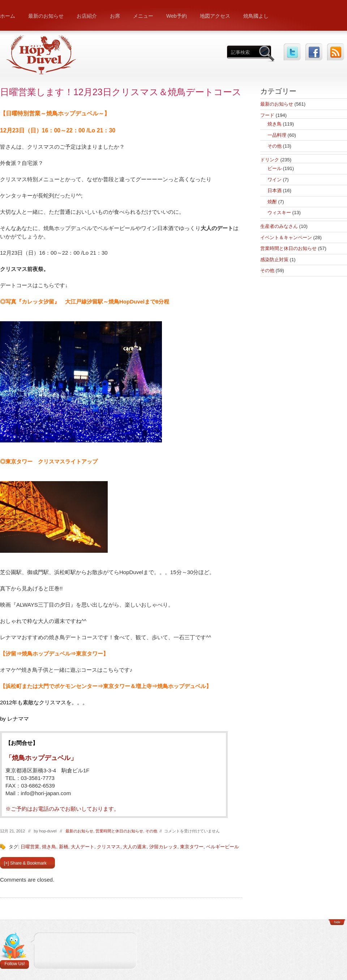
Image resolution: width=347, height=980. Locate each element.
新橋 (64, 847)
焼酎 (272, 202)
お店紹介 (87, 16)
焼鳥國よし (256, 16)
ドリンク (270, 160)
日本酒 (275, 190)
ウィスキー (279, 213)
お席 (115, 16)
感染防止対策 (274, 260)
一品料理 (277, 135)
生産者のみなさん (279, 226)
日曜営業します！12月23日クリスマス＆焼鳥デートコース (121, 92)
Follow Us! (14, 964)
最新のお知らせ (46, 16)
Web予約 (177, 16)
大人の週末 (135, 847)
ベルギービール (222, 847)
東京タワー (192, 847)
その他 (151, 831)
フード (267, 115)
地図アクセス (215, 16)
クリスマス (109, 847)
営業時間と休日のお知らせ (119, 831)
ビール (275, 168)
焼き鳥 (49, 847)
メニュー (143, 16)
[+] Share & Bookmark (25, 863)
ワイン (275, 180)
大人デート (83, 847)
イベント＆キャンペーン (286, 237)
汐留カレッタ (163, 847)
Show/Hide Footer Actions (337, 922)
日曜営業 (30, 847)
